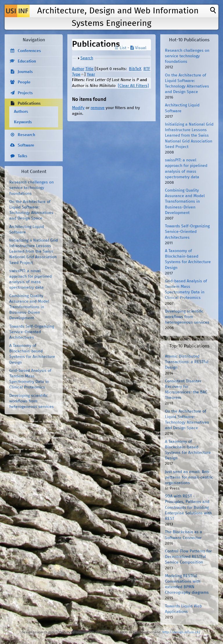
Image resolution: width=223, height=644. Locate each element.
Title (89, 69)
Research (26, 135)
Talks (23, 156)
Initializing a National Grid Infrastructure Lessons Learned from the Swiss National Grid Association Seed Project (34, 252)
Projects (25, 93)
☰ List (121, 48)
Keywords (23, 122)
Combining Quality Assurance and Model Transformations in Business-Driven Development (29, 307)
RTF (147, 69)
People (24, 82)
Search (87, 58)
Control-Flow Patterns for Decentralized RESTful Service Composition (188, 557)
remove (98, 108)
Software (26, 145)
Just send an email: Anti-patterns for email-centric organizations (189, 477)
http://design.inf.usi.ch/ (181, 632)
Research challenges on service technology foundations (32, 188)
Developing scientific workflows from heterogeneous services (32, 401)
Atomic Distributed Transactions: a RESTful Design (187, 362)
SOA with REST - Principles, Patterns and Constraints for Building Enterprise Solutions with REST (188, 507)
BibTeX (135, 69)
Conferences (29, 51)
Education (27, 61)
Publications (29, 104)
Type (76, 74)
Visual (138, 48)
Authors (21, 112)
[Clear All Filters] (133, 86)
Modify (78, 108)
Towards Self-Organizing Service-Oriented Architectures (32, 332)
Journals (25, 72)
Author (78, 69)
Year (91, 74)
